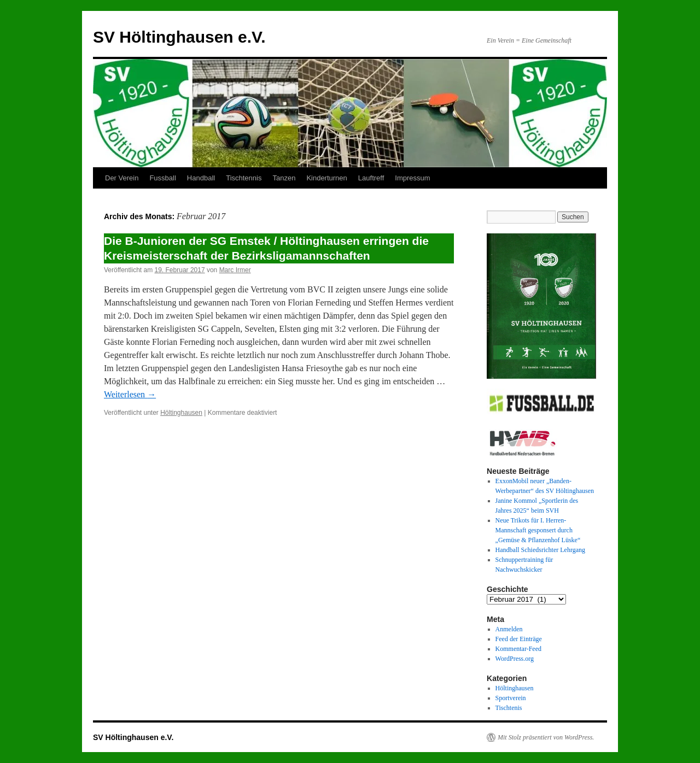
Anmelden (509, 629)
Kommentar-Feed (518, 649)
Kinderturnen (326, 178)
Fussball (162, 178)
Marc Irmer (235, 270)
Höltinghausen (181, 413)
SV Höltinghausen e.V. (179, 37)
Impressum (412, 178)
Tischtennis (244, 178)
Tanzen (284, 178)
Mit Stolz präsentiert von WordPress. (546, 737)
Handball (201, 178)
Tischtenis (509, 708)
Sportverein (511, 698)
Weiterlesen (130, 394)
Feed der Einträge (519, 639)
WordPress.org (515, 659)
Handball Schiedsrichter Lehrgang (540, 550)
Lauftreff (371, 178)
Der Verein (122, 178)
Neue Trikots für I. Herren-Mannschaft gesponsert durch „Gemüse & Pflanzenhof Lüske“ (538, 530)
